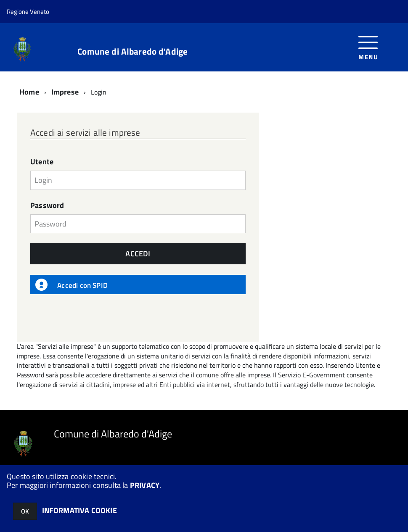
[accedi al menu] (368, 47)
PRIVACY (145, 485)
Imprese (65, 92)
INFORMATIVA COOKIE (79, 510)
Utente (42, 162)
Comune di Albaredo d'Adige (132, 51)
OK (25, 511)
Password (47, 205)
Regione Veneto (28, 12)
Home (29, 92)
